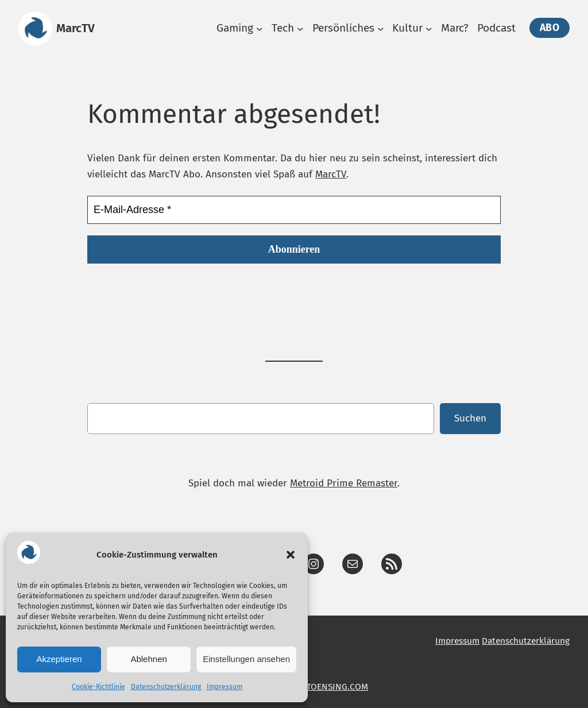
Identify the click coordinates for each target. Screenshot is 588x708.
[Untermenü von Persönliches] (381, 29)
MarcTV (76, 28)
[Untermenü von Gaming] (260, 29)
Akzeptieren (59, 659)
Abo (550, 28)
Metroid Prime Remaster (344, 483)
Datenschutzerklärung (166, 687)
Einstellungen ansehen (246, 659)
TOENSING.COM (337, 686)
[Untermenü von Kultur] (429, 29)
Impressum (225, 687)
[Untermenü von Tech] (300, 29)
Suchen (470, 418)
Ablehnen (148, 659)
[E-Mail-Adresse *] (294, 210)
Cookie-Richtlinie (98, 687)
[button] (291, 555)
